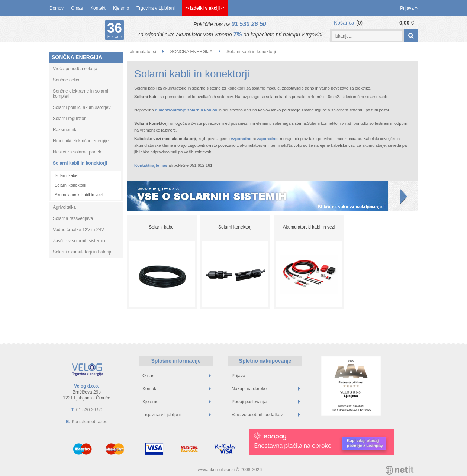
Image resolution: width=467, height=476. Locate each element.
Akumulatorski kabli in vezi (79, 195)
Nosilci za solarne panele (78, 152)
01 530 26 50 (249, 24)
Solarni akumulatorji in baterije (83, 252)
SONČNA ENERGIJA (77, 57)
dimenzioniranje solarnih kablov (186, 110)
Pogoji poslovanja (266, 402)
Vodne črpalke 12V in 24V (78, 230)
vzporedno (241, 139)
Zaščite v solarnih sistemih (79, 241)
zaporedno (267, 139)
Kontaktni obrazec (90, 422)
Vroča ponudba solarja (75, 69)
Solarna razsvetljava (73, 218)
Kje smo (121, 8)
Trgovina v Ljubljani (156, 8)
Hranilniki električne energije (81, 141)
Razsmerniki (65, 130)
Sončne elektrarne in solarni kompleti (80, 94)
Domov (57, 8)
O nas (77, 8)
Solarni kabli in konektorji (80, 163)
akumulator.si (143, 52)
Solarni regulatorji (70, 119)
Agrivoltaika (64, 207)
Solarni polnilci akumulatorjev (82, 107)
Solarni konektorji (70, 185)
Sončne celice (67, 80)
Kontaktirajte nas (151, 165)
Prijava (409, 8)
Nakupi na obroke (266, 389)
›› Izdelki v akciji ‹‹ (205, 8)
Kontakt (98, 8)
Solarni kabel (67, 175)
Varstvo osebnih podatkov (266, 415)
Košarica (344, 23)
